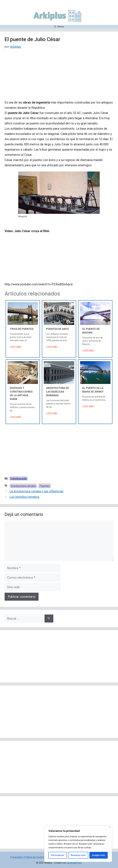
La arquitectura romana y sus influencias (36, 491)
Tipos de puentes (22, 329)
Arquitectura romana (23, 486)
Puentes (45, 486)
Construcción (19, 478)
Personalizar (58, 855)
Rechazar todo (78, 855)
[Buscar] (49, 619)
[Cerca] (110, 827)
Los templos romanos (24, 497)
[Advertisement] (59, 77)
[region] (78, 844)
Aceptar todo (99, 855)
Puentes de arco (57, 329)
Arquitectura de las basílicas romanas (58, 392)
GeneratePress (74, 863)
